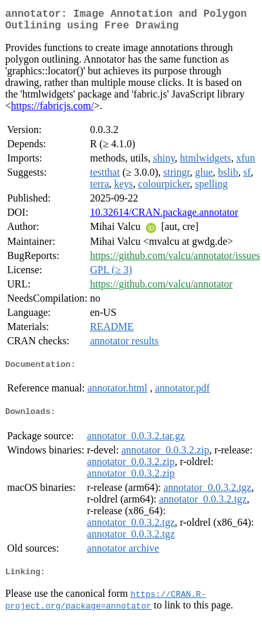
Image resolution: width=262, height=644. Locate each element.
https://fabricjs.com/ (52, 111)
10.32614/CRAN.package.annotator (164, 217)
